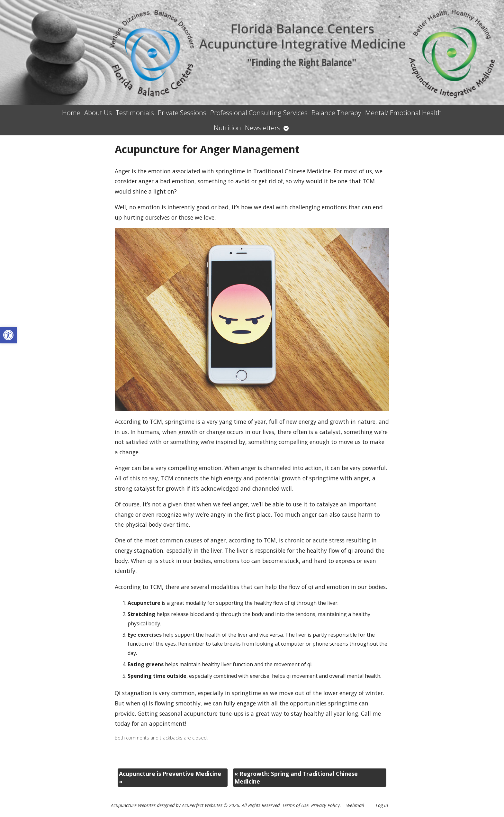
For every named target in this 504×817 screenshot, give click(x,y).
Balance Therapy (336, 113)
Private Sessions (182, 113)
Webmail (355, 805)
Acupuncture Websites (133, 805)
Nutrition (227, 128)
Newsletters (263, 128)
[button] (8, 335)
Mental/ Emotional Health (404, 113)
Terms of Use (295, 805)
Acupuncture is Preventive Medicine (170, 778)
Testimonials (135, 113)
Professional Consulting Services (259, 113)
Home (71, 113)
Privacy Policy (325, 805)
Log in (382, 805)
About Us (98, 113)
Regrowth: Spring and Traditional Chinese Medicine (296, 778)
